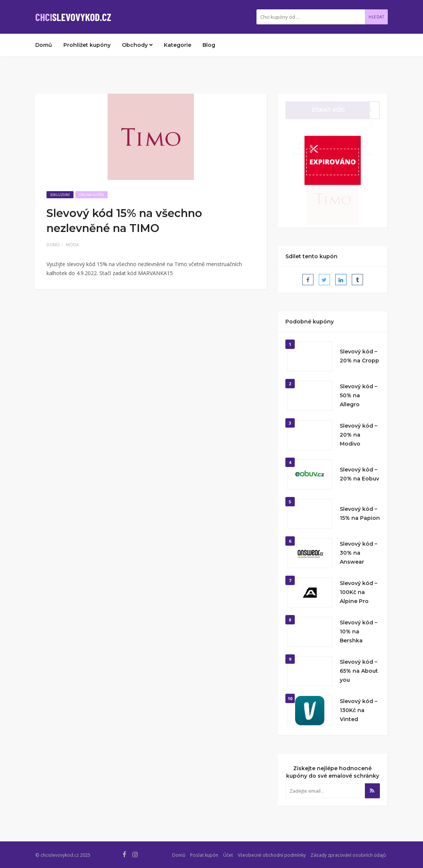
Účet (228, 855)
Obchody (137, 45)
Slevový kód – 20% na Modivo (358, 435)
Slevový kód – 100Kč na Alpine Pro (358, 592)
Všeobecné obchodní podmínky (272, 855)
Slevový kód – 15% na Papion (360, 513)
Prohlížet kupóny (87, 45)
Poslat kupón (204, 855)
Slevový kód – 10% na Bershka (358, 632)
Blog (209, 45)
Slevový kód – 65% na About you (359, 671)
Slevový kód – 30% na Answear (358, 553)
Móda (72, 245)
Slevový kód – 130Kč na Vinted (358, 710)
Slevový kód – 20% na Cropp (359, 356)
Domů (44, 45)
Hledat (376, 17)
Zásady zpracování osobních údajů (348, 855)
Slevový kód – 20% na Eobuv (359, 474)
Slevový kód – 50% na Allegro (358, 395)
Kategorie (178, 45)
